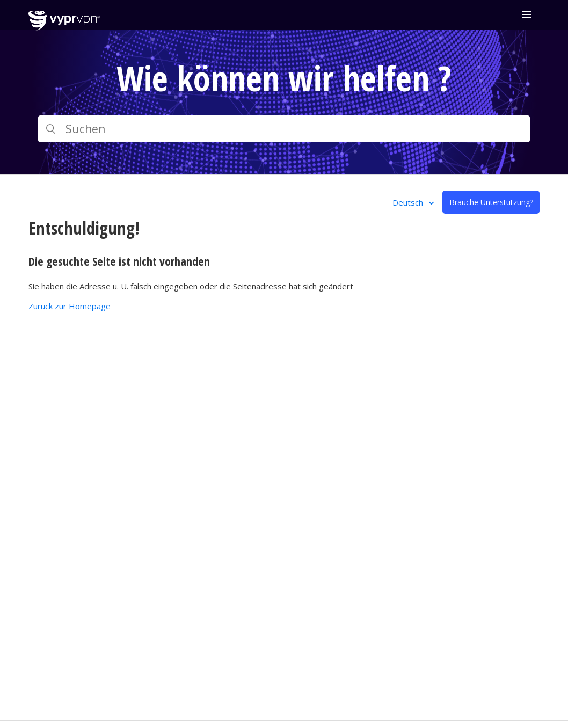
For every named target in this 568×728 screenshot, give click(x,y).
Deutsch (409, 202)
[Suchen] (284, 129)
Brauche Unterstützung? (491, 202)
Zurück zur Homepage (70, 306)
